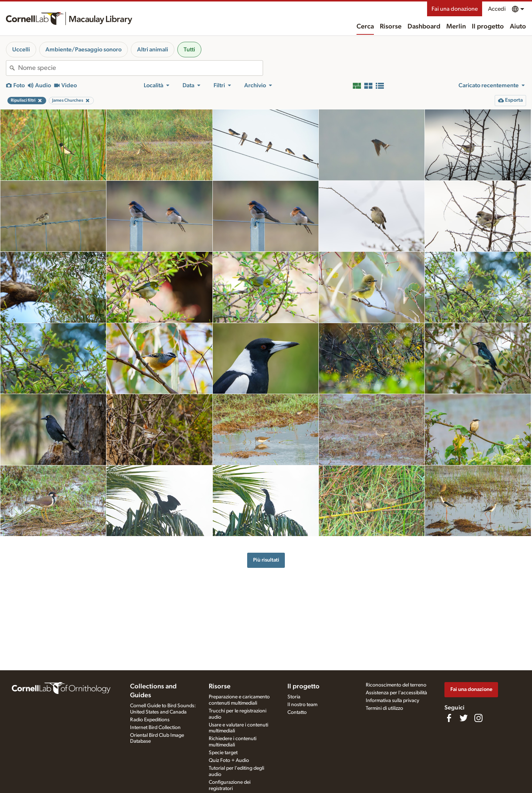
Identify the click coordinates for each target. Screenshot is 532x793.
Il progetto (488, 27)
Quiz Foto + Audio (229, 760)
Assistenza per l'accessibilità (396, 693)
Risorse (391, 27)
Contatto (297, 712)
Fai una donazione (455, 9)
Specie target (223, 753)
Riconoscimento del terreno (396, 685)
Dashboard (424, 27)
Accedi (497, 9)
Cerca (365, 27)
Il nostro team (302, 705)
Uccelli (21, 50)
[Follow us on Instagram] (478, 718)
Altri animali (153, 50)
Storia (294, 697)
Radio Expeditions (150, 720)
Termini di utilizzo (384, 708)
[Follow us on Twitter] (464, 718)
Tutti (189, 50)
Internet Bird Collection (155, 728)
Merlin (456, 27)
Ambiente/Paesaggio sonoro (83, 50)
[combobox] (140, 68)
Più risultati (266, 560)
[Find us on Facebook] (449, 718)
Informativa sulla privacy (393, 701)
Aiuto (518, 27)
